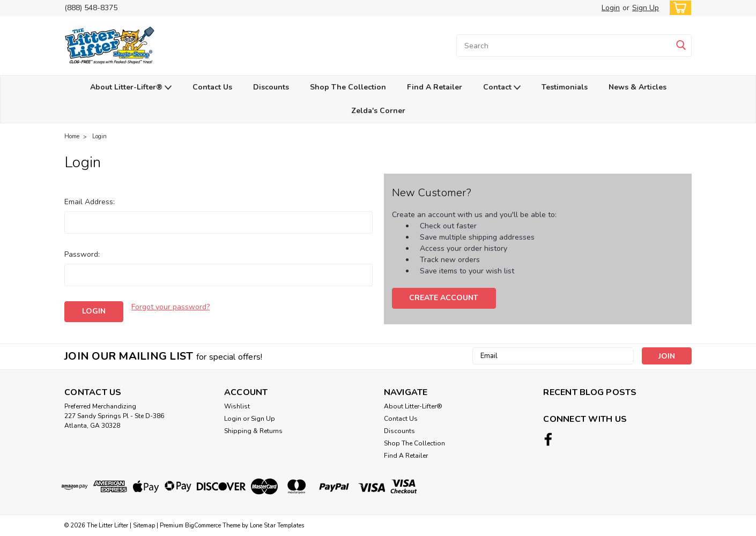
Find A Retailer (435, 87)
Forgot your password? (171, 307)
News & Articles (638, 87)
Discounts (271, 87)
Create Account (444, 298)
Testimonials (565, 87)
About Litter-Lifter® (131, 88)
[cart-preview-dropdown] (678, 8)
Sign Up (646, 8)
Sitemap (144, 526)
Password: (82, 254)
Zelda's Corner (378, 111)
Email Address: (90, 202)
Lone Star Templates (277, 526)
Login (611, 8)
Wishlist (237, 406)
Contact (502, 88)
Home (72, 136)
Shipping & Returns (253, 431)
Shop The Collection (348, 87)
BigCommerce (203, 526)
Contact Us (212, 87)
